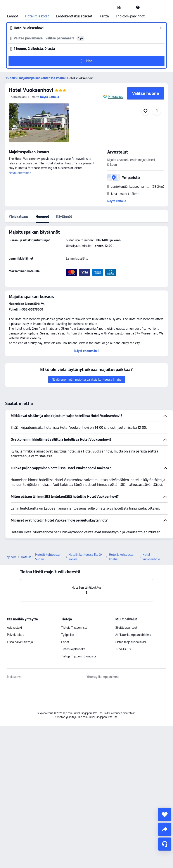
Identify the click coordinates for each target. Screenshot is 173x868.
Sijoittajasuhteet (126, 628)
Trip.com (11, 557)
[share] (165, 829)
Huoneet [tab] (42, 217)
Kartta (104, 16)
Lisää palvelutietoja (20, 642)
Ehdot (65, 642)
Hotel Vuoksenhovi (31, 90)
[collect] (165, 814)
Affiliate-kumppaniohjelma (133, 635)
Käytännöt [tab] (64, 217)
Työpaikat (68, 635)
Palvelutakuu (16, 635)
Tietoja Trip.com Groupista (79, 656)
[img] (39, 123)
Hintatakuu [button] (116, 97)
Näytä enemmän (20, 173)
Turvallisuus (123, 649)
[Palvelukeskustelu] (165, 844)
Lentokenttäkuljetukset (74, 16)
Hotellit (26, 557)
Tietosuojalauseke (73, 649)
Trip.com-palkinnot (130, 16)
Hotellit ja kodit (37, 16)
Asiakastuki (14, 628)
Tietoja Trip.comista (74, 628)
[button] (128, 7)
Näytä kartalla (117, 201)
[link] (119, 7)
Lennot (13, 16)
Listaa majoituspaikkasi (131, 642)
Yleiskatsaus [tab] (19, 217)
